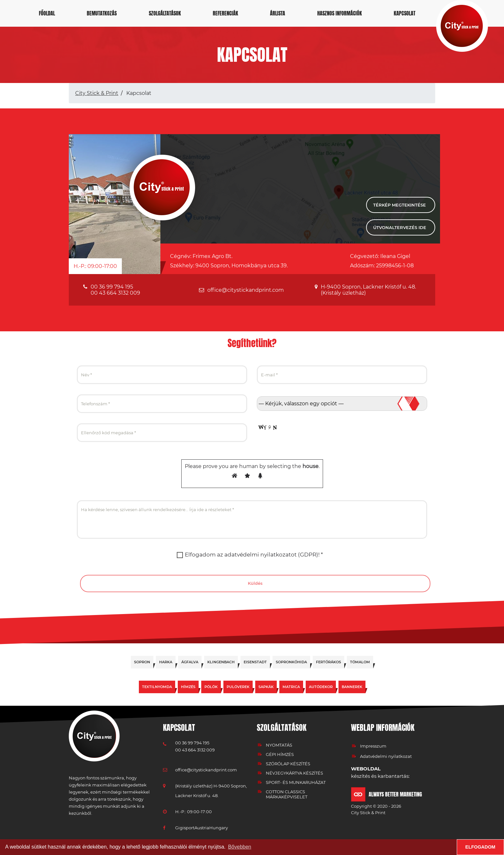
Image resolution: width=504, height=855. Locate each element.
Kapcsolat (405, 13)
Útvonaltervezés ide (400, 227)
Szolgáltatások (165, 13)
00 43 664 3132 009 (115, 293)
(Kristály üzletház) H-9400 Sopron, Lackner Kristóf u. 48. (211, 791)
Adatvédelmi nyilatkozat (386, 756)
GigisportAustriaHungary (202, 828)
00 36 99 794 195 (112, 287)
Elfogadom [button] (481, 847)
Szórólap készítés (288, 764)
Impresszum (373, 746)
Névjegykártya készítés (294, 773)
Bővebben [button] (239, 847)
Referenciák (225, 13)
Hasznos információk (340, 13)
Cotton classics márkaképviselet (287, 794)
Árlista (278, 13)
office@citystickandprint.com (246, 290)
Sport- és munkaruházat (296, 782)
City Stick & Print (97, 93)
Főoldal (47, 13)
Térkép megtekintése (400, 205)
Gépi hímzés (280, 754)
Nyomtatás (279, 745)
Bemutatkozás (102, 13)
